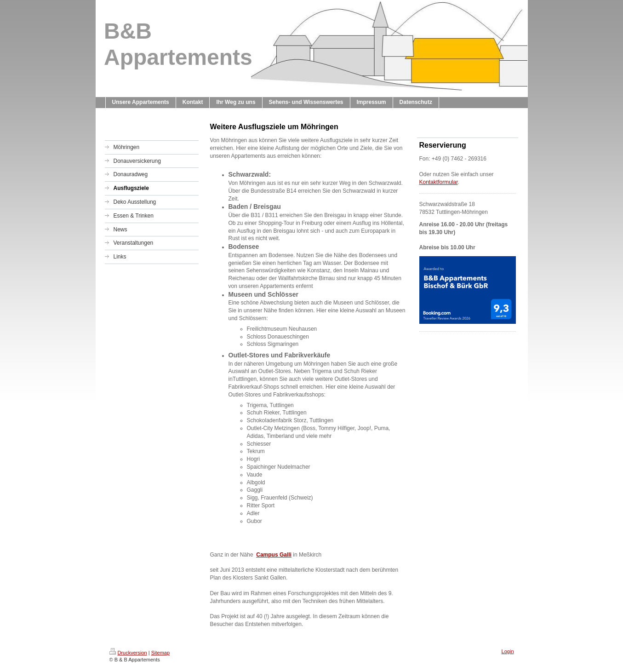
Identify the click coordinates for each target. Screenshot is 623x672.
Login (508, 651)
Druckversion (128, 653)
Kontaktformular (439, 182)
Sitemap (160, 653)
